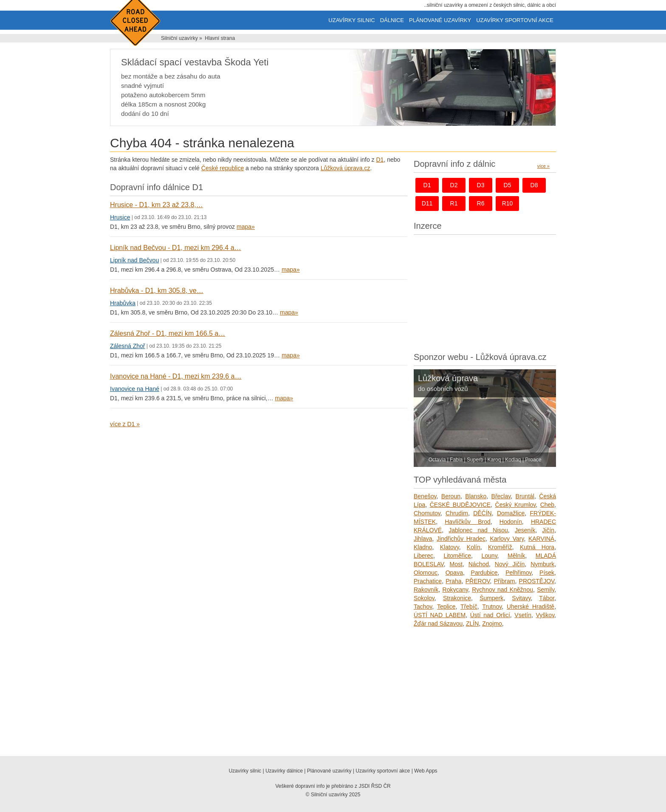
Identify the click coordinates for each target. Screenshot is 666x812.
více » (543, 166)
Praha (453, 581)
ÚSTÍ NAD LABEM (440, 615)
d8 (534, 185)
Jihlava (423, 539)
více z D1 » (125, 424)
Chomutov (427, 513)
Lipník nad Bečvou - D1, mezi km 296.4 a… (176, 248)
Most (456, 564)
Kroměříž (500, 547)
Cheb (547, 505)
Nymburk (542, 564)
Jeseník (525, 530)
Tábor (547, 598)
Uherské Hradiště (531, 607)
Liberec (423, 556)
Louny (489, 556)
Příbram (505, 581)
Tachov (423, 607)
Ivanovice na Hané (135, 389)
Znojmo (492, 624)
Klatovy (450, 547)
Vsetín (523, 615)
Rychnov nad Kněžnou (502, 590)
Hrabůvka (123, 303)
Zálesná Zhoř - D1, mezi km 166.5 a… (168, 333)
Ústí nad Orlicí (490, 615)
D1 (380, 160)
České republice (223, 168)
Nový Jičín (510, 564)
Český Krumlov (516, 505)
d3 (481, 185)
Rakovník (426, 590)
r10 (508, 203)
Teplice (446, 607)
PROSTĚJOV (537, 581)
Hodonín (511, 522)
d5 (508, 185)
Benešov (425, 496)
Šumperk (491, 598)
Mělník (516, 556)
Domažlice (511, 513)
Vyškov (545, 615)
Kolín (474, 547)
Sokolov (424, 598)
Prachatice (428, 581)
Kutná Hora (537, 547)
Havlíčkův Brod (467, 522)
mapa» (246, 227)
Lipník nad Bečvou (134, 260)
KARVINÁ (541, 539)
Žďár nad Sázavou (438, 624)
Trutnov (492, 607)
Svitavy (521, 598)
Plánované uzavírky (440, 20)
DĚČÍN (483, 513)
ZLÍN (472, 624)
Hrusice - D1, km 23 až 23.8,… (157, 205)
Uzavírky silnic (351, 20)
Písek (547, 573)
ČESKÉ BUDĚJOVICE (460, 505)
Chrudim (457, 513)
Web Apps (426, 771)
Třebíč (469, 607)
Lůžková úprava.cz (346, 168)
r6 (481, 203)
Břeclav (501, 496)
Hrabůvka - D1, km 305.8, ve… (157, 291)
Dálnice (392, 20)
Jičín (548, 530)
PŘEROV (478, 581)
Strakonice (457, 598)
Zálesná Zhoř (127, 346)
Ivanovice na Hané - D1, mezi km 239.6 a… (176, 376)
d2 (454, 185)
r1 (454, 203)
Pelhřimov (518, 573)
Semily (546, 590)
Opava (454, 573)
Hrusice (120, 217)
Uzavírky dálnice (284, 771)
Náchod (479, 564)
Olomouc (426, 573)
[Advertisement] (485, 291)
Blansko (476, 496)
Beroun (451, 496)
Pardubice (484, 573)
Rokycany (455, 590)
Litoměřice (457, 556)
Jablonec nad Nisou (478, 530)
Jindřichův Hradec (461, 539)
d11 (427, 203)
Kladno (423, 547)
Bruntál (525, 496)
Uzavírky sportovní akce (515, 20)
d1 (427, 185)
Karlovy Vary (507, 539)
